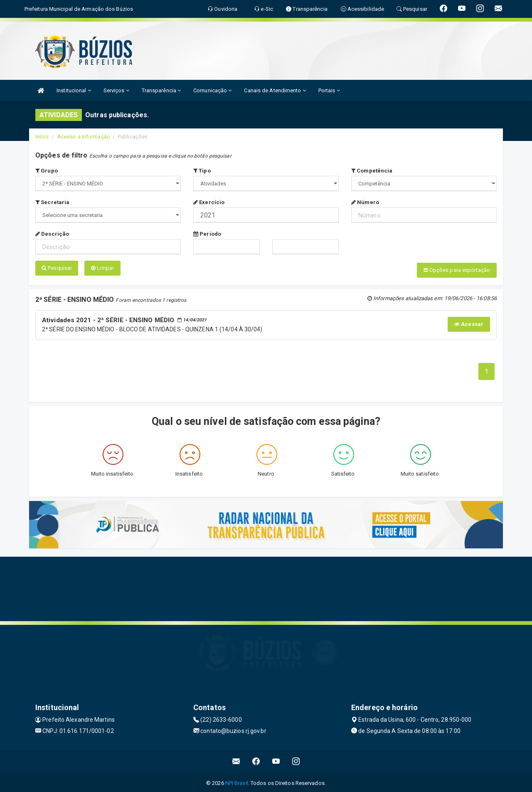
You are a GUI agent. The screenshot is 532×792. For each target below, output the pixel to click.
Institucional (74, 90)
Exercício (209, 202)
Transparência (161, 90)
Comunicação (212, 90)
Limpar (102, 268)
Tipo (202, 171)
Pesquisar (57, 268)
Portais (329, 90)
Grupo (47, 171)
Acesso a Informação (84, 137)
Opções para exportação (457, 270)
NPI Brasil (237, 781)
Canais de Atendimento (275, 90)
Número (365, 202)
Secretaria (52, 202)
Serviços (116, 90)
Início (42, 137)
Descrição (52, 234)
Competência (372, 171)
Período (207, 234)
